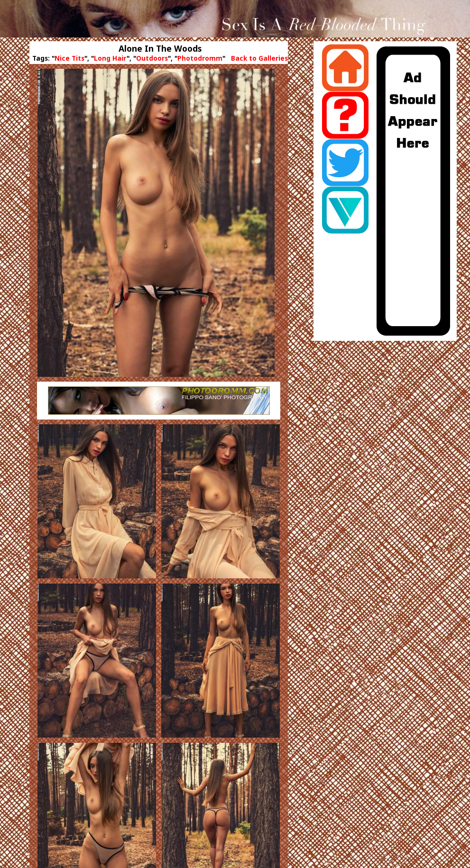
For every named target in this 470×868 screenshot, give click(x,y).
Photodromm (200, 58)
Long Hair (110, 58)
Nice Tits (69, 58)
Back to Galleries (259, 58)
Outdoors (152, 58)
